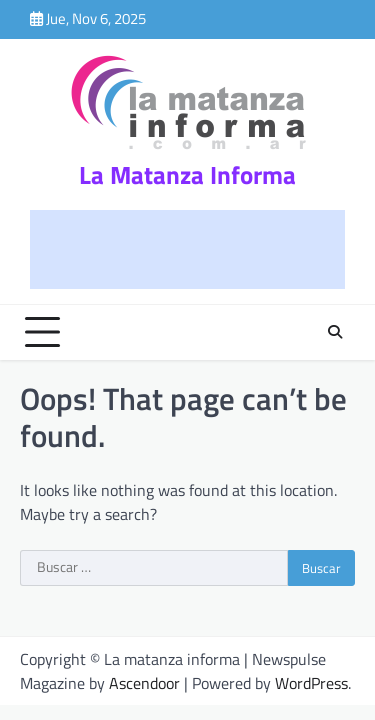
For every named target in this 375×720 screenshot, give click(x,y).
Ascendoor (144, 683)
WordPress (311, 683)
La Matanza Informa (187, 175)
